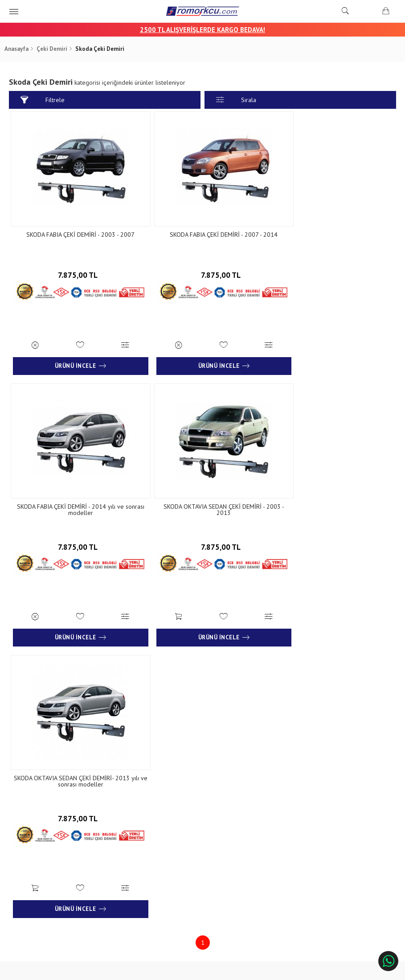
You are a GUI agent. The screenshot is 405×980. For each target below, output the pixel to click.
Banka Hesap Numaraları (48, 825)
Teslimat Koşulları (132, 825)
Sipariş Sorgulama (132, 812)
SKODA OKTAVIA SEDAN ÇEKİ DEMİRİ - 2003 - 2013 (74, 505)
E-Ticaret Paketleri (198, 969)
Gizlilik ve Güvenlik (133, 851)
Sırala (236, 100)
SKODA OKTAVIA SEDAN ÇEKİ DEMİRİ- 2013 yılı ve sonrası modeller (202, 505)
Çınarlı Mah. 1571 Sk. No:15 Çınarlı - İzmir (337, 816)
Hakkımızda (31, 812)
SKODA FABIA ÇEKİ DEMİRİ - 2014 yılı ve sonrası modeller (331, 238)
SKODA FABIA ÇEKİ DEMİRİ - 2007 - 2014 (202, 235)
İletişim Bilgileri (222, 812)
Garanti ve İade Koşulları (140, 838)
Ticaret (157, 969)
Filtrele (44, 100)
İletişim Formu (220, 825)
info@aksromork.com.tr (337, 846)
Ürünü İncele (74, 361)
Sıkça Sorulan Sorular (229, 838)
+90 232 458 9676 (329, 834)
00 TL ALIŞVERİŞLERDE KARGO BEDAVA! (207, 30)
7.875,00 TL (74, 272)
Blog (23, 838)
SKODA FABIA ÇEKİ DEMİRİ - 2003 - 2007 (74, 235)
